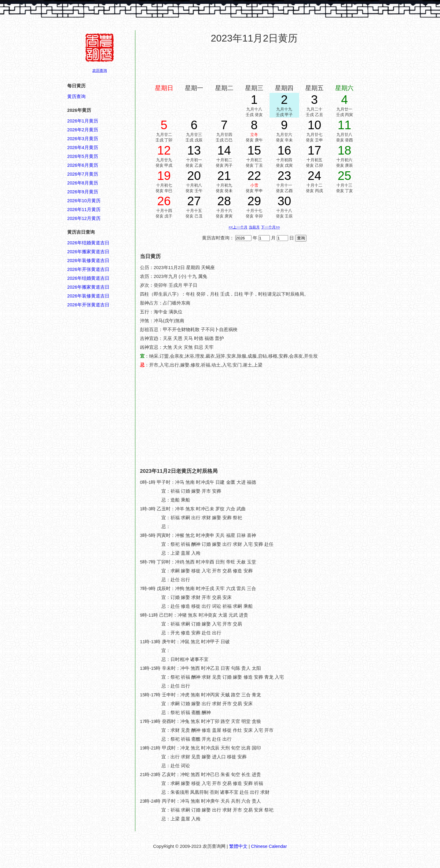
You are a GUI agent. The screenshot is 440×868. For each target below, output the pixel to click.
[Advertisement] (254, 64)
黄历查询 (76, 97)
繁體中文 (238, 846)
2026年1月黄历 (83, 121)
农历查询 (100, 71)
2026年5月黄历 (83, 156)
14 (224, 150)
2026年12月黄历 (84, 218)
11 (345, 125)
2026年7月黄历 (83, 174)
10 (315, 125)
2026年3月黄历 (83, 139)
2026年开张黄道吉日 (88, 269)
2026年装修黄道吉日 (88, 261)
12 (164, 150)
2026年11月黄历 (84, 210)
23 (284, 176)
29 (254, 201)
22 (254, 176)
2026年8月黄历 (83, 183)
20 (194, 176)
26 (164, 201)
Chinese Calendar (269, 846)
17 (315, 150)
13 (194, 150)
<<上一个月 (238, 227)
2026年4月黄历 (83, 148)
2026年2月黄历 (83, 130)
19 (164, 176)
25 (345, 176)
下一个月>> (270, 227)
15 (254, 150)
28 (224, 201)
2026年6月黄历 (83, 165)
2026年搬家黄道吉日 (88, 252)
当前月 (254, 227)
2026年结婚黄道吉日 (88, 243)
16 (284, 150)
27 (194, 201)
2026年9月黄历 (83, 192)
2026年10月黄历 (84, 201)
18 (345, 150)
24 (315, 176)
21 (224, 176)
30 (284, 201)
